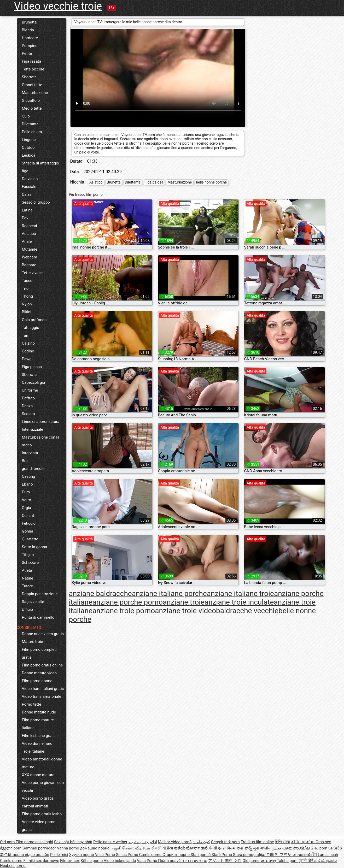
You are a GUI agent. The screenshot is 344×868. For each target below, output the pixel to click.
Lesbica (29, 155)
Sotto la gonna (35, 547)
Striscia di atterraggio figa (41, 167)
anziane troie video (185, 611)
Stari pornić (201, 855)
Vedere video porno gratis (39, 826)
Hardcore (30, 38)
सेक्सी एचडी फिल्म (222, 848)
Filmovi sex (70, 861)
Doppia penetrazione (40, 594)
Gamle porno (151, 855)
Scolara (28, 414)
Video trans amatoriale (42, 696)
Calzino (28, 343)
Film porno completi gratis (39, 653)
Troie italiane (33, 751)
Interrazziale (33, 429)
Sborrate (29, 77)
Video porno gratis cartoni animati (38, 802)
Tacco (27, 281)
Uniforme (30, 390)
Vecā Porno (106, 855)
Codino (28, 351)
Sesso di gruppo (36, 202)
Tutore (28, 586)
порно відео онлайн (31, 855)
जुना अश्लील (262, 848)
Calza (27, 194)
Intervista (30, 453)
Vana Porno (147, 861)
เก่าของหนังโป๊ (305, 855)
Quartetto (30, 539)
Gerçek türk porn (225, 842)
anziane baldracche (100, 594)
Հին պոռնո (303, 842)
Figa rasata (32, 61)
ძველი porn (11, 848)
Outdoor (29, 147)
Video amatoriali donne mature (42, 763)
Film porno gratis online (42, 665)
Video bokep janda (120, 861)
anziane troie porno (124, 611)
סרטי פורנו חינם (194, 861)
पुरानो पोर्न (306, 861)
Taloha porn (288, 861)
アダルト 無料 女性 (225, 861)
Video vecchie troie (58, 6)
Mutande (30, 249)
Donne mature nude (39, 712)
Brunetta (29, 22)
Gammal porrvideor (40, 848)
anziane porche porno (128, 602)
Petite (27, 54)
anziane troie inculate (239, 602)
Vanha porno (68, 848)
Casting (29, 476)
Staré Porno (222, 855)
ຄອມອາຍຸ (269, 861)
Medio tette (32, 108)
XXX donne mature (38, 775)
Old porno (252, 861)
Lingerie (29, 140)
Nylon (27, 304)
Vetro (27, 500)
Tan (25, 335)
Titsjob (28, 555)
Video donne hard (37, 743)
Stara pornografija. (250, 855)
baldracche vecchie (247, 611)
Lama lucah (328, 855)
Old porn (8, 842)
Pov (25, 218)
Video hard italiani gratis (43, 689)
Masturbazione (35, 93)
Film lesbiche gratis (39, 736)
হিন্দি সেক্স (282, 842)
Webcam (30, 257)
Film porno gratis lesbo (42, 814)
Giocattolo (31, 101)
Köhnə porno (92, 861)
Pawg (27, 359)
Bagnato (29, 265)
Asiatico (29, 234)
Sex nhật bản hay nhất (73, 842)
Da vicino (30, 179)
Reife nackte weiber (110, 842)
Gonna (28, 531)
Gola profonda (34, 320)
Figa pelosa (32, 367)
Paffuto (28, 398)
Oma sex (323, 842)
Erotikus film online (257, 842)
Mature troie (33, 642)
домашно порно (95, 848)
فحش (277, 848)
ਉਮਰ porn (319, 848)
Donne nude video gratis (43, 634)
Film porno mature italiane (38, 724)
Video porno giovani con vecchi (43, 787)
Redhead (30, 226)
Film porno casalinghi (34, 842)
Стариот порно (177, 855)
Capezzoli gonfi (35, 382)
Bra (25, 461)
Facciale (29, 187)
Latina (27, 210)
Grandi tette (32, 85)
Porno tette (32, 704)
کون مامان (201, 842)
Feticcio (29, 523)
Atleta (27, 570)
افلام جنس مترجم (142, 842)
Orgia (27, 508)
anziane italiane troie (240, 594)
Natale (28, 578)
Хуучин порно (82, 855)
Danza (27, 406)
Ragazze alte (33, 602)
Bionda (28, 30)
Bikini (27, 312)
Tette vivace (32, 273)
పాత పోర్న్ (245, 848)
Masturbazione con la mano (41, 441)
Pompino (30, 46)
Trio (25, 288)
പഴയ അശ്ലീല (296, 848)
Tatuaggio (31, 328)
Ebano (27, 484)
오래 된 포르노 (279, 855)
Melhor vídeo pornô (175, 842)
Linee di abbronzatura (41, 422)
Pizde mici (59, 855)
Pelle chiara (32, 132)
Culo (26, 116)
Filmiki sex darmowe (41, 861)
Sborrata (29, 375)
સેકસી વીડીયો (162, 848)
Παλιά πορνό (170, 861)
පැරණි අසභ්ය (326, 861)
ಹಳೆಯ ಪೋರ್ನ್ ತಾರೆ (191, 848)
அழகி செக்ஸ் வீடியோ (130, 848)
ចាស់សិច (335, 848)
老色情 (6, 855)
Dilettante (30, 124)
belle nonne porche (211, 182)
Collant (28, 516)
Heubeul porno (13, 866)
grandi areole (33, 469)
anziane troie (184, 602)
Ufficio (28, 610)
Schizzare (30, 563)
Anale (27, 241)
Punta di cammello (38, 617)
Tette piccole (33, 69)
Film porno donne (37, 681)
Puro (26, 492)
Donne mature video (39, 673)
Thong (27, 296)
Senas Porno (127, 855)
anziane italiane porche (169, 594)
